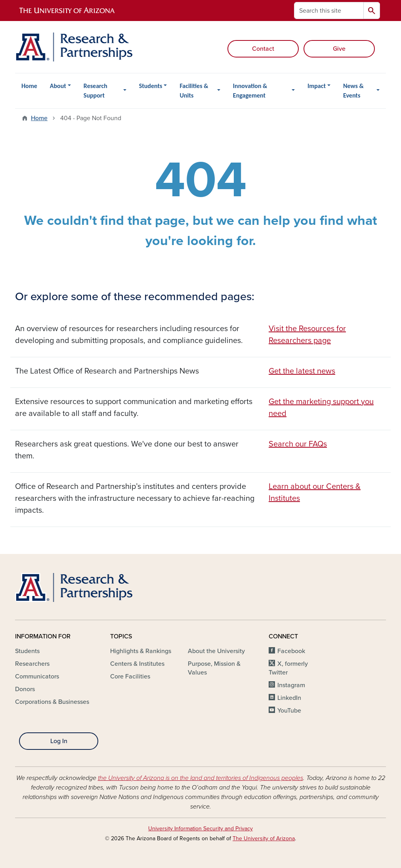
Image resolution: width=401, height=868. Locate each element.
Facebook (291, 651)
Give (339, 49)
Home (29, 86)
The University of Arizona (264, 838)
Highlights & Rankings (141, 651)
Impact (317, 86)
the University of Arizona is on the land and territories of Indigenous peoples (200, 778)
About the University (216, 651)
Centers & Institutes (137, 664)
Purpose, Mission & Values (214, 668)
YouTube (289, 711)
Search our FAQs (298, 444)
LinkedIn (289, 698)
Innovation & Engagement (250, 91)
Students (151, 86)
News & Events (353, 91)
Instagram (291, 685)
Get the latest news (302, 371)
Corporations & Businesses (52, 702)
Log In (59, 741)
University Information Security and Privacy (200, 829)
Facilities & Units (194, 91)
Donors (25, 689)
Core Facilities (130, 676)
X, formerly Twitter (288, 668)
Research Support (95, 91)
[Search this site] (329, 11)
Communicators (37, 676)
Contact (263, 49)
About (58, 86)
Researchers (32, 664)
